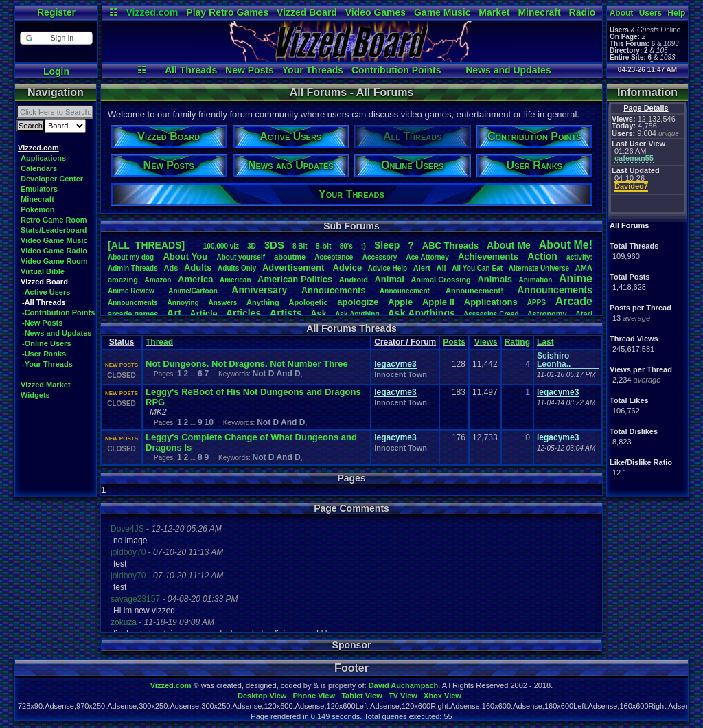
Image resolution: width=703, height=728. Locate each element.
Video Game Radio (54, 251)
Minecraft (539, 12)
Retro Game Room (54, 220)
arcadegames (133, 314)
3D (252, 246)
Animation (536, 280)
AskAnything (357, 314)
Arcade (574, 301)
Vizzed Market (46, 385)
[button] (56, 38)
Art (174, 313)
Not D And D (277, 374)
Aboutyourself (241, 257)
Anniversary (259, 290)
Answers (223, 303)
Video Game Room (54, 261)
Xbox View (442, 696)
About (622, 13)
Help (676, 13)
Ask (319, 314)
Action (542, 256)
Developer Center (52, 179)
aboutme (290, 257)
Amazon (158, 280)
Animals (495, 279)
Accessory (380, 257)
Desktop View (262, 696)
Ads (171, 268)
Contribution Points (396, 70)
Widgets (35, 395)
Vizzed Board (307, 12)
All (441, 268)
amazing (123, 280)
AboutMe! (566, 245)
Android (354, 280)
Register (56, 12)
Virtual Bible (43, 271)
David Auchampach (404, 685)
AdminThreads (133, 268)
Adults (198, 268)
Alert (422, 268)
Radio (583, 12)
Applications (43, 158)
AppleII (438, 302)
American (235, 280)
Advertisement (295, 268)
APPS (537, 303)
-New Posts (42, 323)
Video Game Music (54, 240)
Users (650, 13)
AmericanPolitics (295, 279)
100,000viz (221, 246)
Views (486, 342)
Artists (286, 313)
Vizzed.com (152, 12)
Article (203, 314)
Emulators (39, 189)
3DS (274, 245)
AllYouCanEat (477, 268)
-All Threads (44, 302)
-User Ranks (44, 354)
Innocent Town (401, 374)
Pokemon (38, 209)
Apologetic (309, 302)
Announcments (133, 303)
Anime (576, 278)
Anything (263, 302)
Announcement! (474, 291)
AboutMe (509, 245)
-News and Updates (57, 333)
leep (387, 245)
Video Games (376, 12)
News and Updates (508, 70)
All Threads (191, 70)
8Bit (300, 246)
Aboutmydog (131, 257)
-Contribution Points (58, 312)
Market (494, 12)
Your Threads (313, 70)
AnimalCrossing (440, 280)
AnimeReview (131, 291)
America (195, 279)
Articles (243, 313)
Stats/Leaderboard (54, 230)
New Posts (250, 70)
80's (346, 246)
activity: (579, 257)
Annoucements (334, 290)
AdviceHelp (388, 268)
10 (208, 422)
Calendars (39, 168)
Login (56, 71)
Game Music (442, 12)
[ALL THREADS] (146, 245)
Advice (348, 268)
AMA (584, 268)
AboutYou (185, 257)
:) (364, 246)
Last (545, 342)
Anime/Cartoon (193, 291)
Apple (400, 302)
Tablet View (362, 696)
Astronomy (547, 314)
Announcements (555, 290)
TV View (403, 696)
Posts (454, 342)
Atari (584, 314)
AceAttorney (427, 257)
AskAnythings (422, 313)
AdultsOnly (237, 268)
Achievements (488, 257)
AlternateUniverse (539, 268)
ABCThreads (450, 246)
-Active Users (46, 292)
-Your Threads (47, 364)
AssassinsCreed (491, 314)
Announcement (406, 291)
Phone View (314, 696)
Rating (517, 342)
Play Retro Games (227, 12)
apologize (358, 302)
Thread (159, 342)
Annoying (183, 303)
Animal (389, 279)
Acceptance (334, 257)
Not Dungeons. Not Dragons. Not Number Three (247, 364)
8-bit (324, 246)
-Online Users (47, 343)
